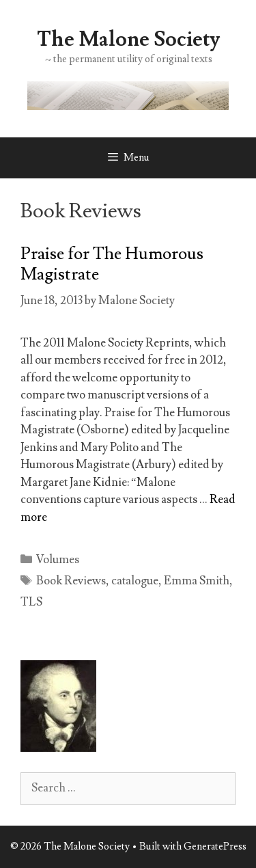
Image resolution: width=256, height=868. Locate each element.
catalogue (135, 581)
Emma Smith (197, 581)
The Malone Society (128, 39)
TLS (31, 602)
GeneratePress (215, 846)
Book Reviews (71, 581)
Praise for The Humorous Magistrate (112, 264)
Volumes (58, 560)
